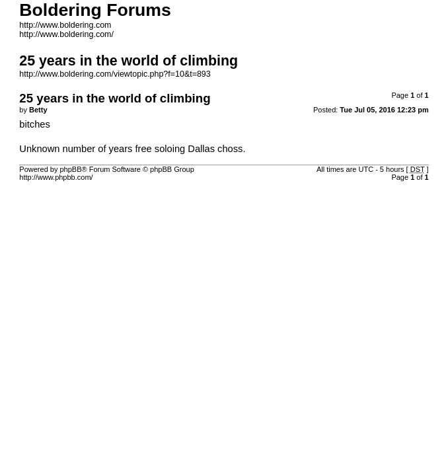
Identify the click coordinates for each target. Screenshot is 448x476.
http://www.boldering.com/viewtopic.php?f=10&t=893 (115, 74)
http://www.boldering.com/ (66, 34)
